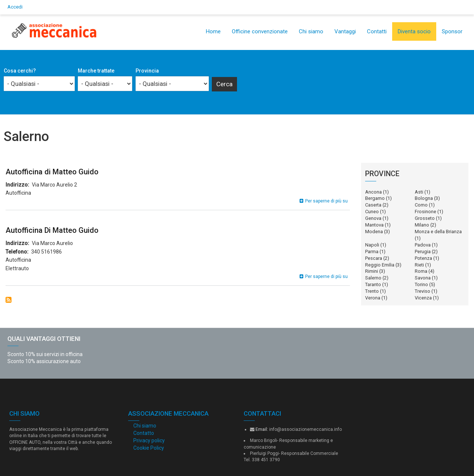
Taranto (373, 284)
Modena (374, 232)
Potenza (423, 258)
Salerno (373, 278)
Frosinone (425, 212)
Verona (373, 298)
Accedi (15, 7)
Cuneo (372, 212)
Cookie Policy (149, 448)
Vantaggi (345, 31)
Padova (423, 245)
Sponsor (452, 31)
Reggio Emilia (380, 265)
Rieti (419, 265)
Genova (373, 218)
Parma (372, 252)
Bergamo (375, 198)
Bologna (424, 198)
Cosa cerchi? (20, 71)
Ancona (373, 192)
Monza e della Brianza (438, 232)
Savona (423, 278)
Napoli (372, 245)
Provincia (147, 71)
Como (421, 205)
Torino (421, 284)
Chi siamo (311, 31)
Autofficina (18, 193)
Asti (419, 192)
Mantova (374, 225)
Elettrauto (17, 268)
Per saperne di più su (326, 201)
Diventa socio (414, 31)
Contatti (377, 31)
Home (213, 31)
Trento (372, 291)
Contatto (144, 433)
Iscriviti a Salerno (9, 300)
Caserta (373, 205)
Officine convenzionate (260, 31)
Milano (422, 225)
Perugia (423, 252)
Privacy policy (149, 440)
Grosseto (425, 218)
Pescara (374, 258)
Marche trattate (96, 71)
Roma (421, 271)
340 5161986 (46, 252)
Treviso (423, 291)
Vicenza (423, 298)
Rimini (372, 271)
